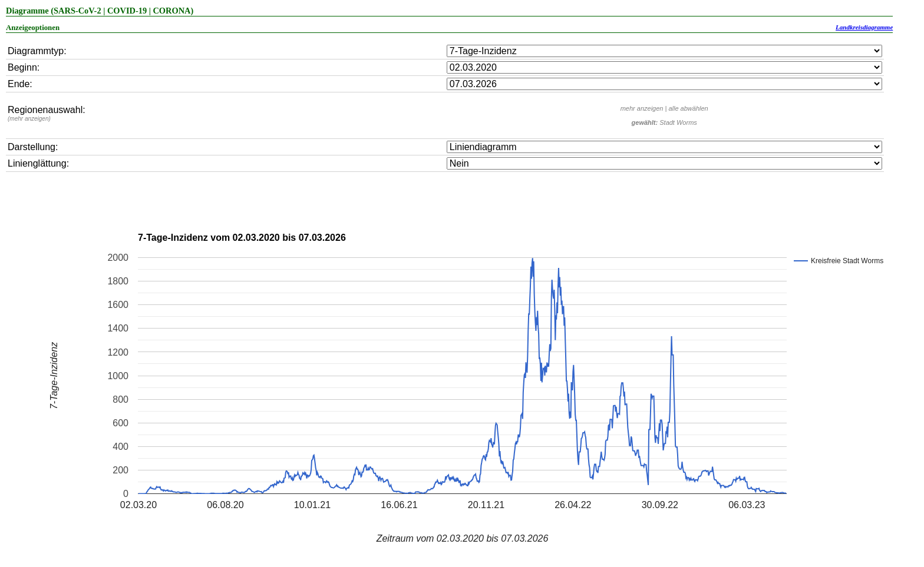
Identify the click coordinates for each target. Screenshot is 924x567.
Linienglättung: (38, 163)
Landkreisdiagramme (864, 27)
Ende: (20, 84)
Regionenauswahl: (47, 113)
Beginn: (24, 67)
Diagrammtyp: (37, 51)
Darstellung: (33, 147)
